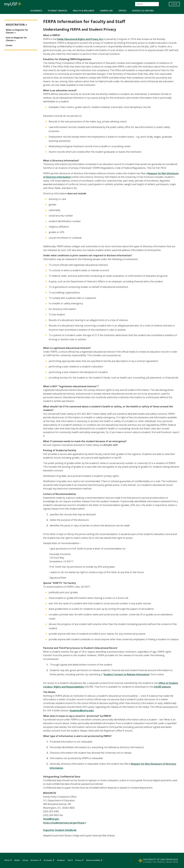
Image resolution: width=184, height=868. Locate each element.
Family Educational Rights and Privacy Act (81, 39)
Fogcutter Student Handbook (60, 830)
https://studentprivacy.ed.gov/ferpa (65, 823)
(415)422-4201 (110, 445)
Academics (36, 11)
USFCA (8, 860)
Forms (9, 45)
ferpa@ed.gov (51, 819)
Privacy (80, 860)
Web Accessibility (95, 860)
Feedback (61, 860)
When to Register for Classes (17, 31)
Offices (122, 11)
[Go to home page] (155, 861)
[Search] (147, 4)
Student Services (57, 11)
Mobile (17, 860)
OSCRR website (162, 687)
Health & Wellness (84, 11)
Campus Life (106, 11)
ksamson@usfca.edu (82, 710)
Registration (15, 25)
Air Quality (49, 860)
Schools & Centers (143, 11)
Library (25, 860)
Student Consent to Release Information (127, 674)
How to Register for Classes (16, 39)
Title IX (70, 860)
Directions (36, 860)
